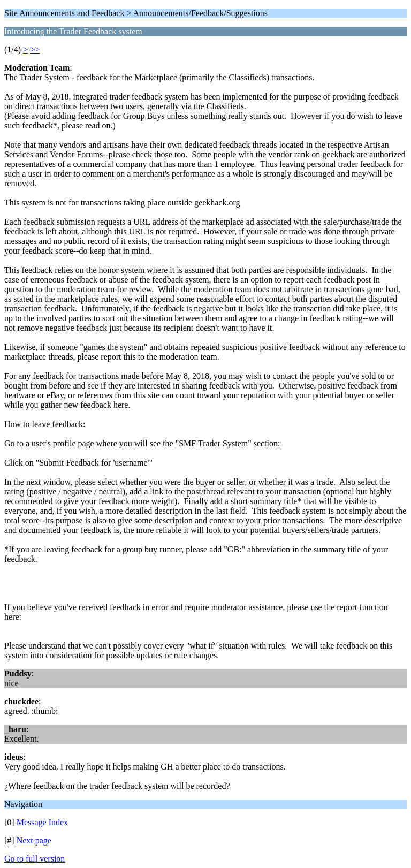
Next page (34, 840)
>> (35, 50)
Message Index (42, 822)
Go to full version (35, 859)
